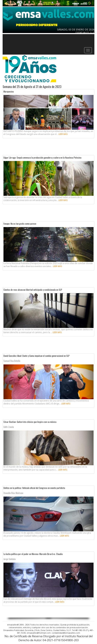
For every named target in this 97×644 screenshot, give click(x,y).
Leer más (63, 134)
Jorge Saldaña (10, 559)
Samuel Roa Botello (12, 361)
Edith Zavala (9, 427)
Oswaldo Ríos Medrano (13, 493)
